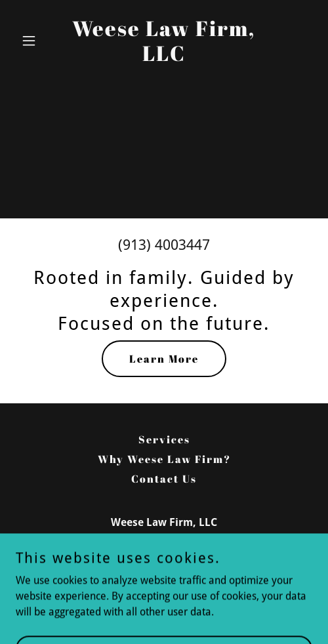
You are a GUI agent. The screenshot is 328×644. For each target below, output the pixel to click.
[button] (38, 41)
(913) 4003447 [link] (164, 245)
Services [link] (164, 439)
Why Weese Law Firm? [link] (164, 459)
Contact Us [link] (164, 479)
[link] (164, 57)
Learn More (164, 359)
